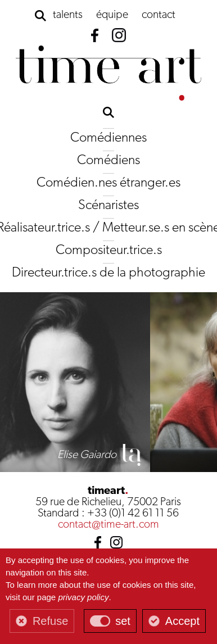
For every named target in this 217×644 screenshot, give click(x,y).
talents (68, 15)
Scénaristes (108, 206)
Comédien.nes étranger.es (108, 183)
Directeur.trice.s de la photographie (108, 273)
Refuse (50, 621)
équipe (112, 15)
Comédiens (108, 161)
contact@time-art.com (108, 525)
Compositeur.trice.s (109, 251)
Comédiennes (108, 138)
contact (159, 15)
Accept (182, 621)
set (123, 621)
